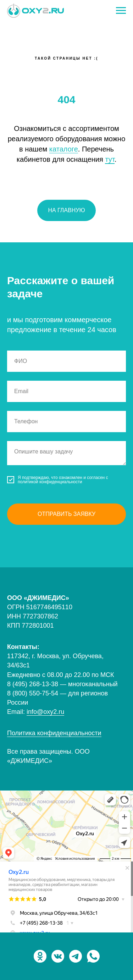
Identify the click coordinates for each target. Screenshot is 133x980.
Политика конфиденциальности (54, 733)
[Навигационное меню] (121, 11)
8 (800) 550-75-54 (34, 693)
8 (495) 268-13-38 (33, 684)
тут (110, 159)
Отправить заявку (66, 514)
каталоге (64, 149)
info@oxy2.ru (45, 712)
